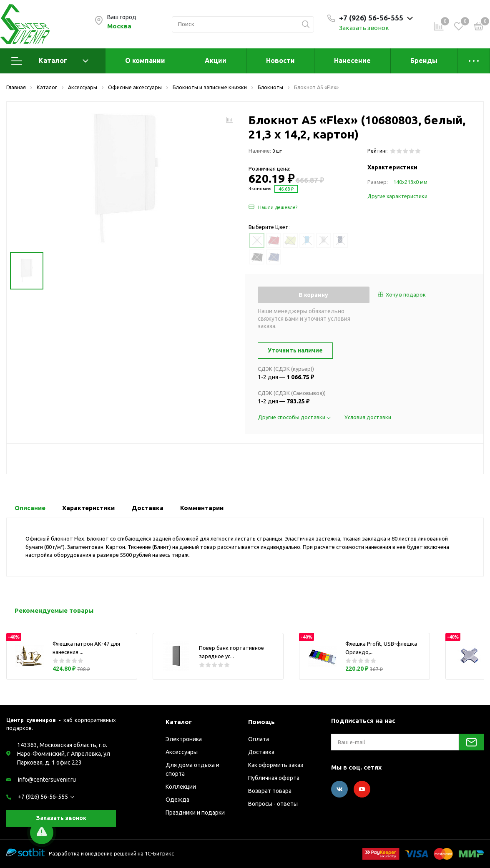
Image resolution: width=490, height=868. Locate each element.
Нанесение (352, 60)
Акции (216, 60)
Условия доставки (368, 417)
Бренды (424, 60)
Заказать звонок (364, 28)
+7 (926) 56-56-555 (43, 797)
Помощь (261, 722)
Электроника (184, 739)
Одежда (177, 800)
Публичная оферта (274, 778)
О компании (145, 60)
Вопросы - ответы (273, 804)
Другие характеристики (397, 196)
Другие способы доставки (295, 417)
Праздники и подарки (195, 813)
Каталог (50, 61)
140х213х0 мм (410, 182)
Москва (119, 26)
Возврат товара (270, 791)
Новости (280, 60)
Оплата (259, 739)
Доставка (261, 752)
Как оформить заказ (276, 765)
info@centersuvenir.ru (47, 780)
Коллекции (181, 787)
